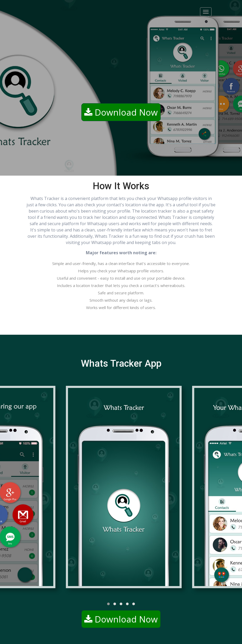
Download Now (121, 112)
